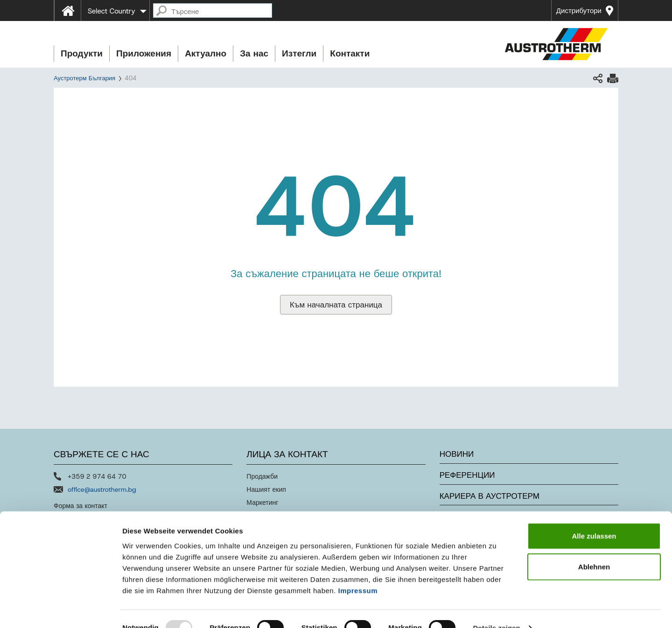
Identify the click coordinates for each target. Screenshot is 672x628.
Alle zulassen (594, 518)
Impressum (358, 572)
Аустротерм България (84, 78)
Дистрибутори (579, 11)
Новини (457, 454)
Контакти (350, 53)
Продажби (262, 476)
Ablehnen (594, 548)
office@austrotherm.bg (102, 489)
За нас (254, 53)
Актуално (206, 53)
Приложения (144, 53)
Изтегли (299, 53)
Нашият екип (266, 489)
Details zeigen (496, 610)
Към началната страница (336, 305)
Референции (467, 475)
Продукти (82, 53)
